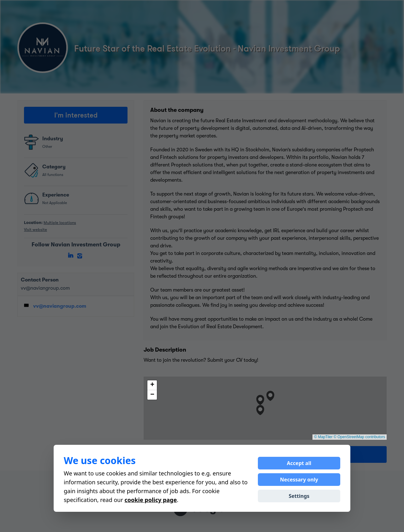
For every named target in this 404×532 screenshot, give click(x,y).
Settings (299, 496)
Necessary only (299, 480)
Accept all (299, 463)
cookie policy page (151, 500)
